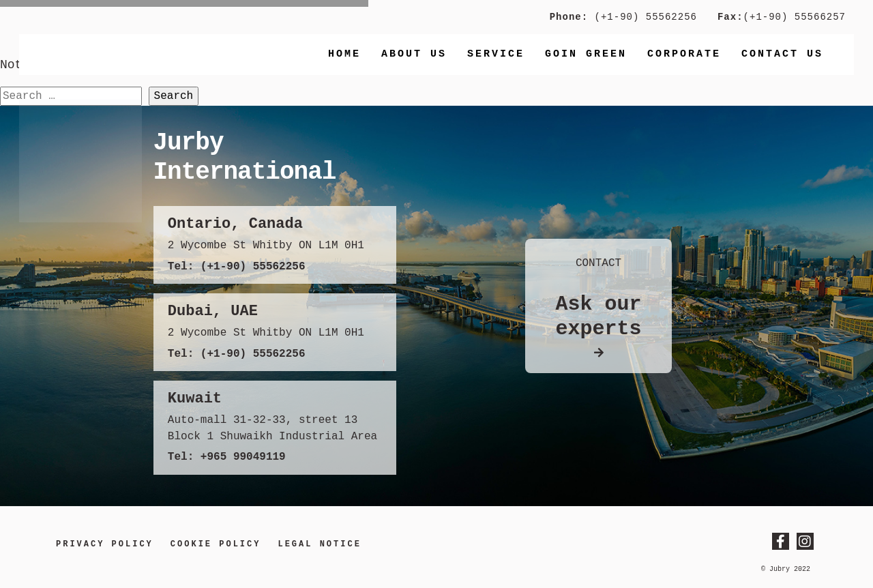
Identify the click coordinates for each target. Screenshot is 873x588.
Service (496, 54)
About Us (414, 54)
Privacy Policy (105, 544)
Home (344, 54)
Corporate (684, 54)
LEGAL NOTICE (319, 544)
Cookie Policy (216, 544)
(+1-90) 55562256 (642, 17)
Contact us (782, 54)
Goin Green (586, 54)
